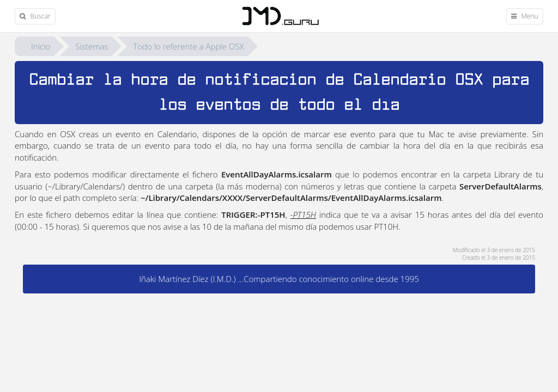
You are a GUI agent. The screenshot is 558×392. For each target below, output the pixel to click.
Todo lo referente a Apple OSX (188, 46)
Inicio (41, 46)
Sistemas (92, 46)
